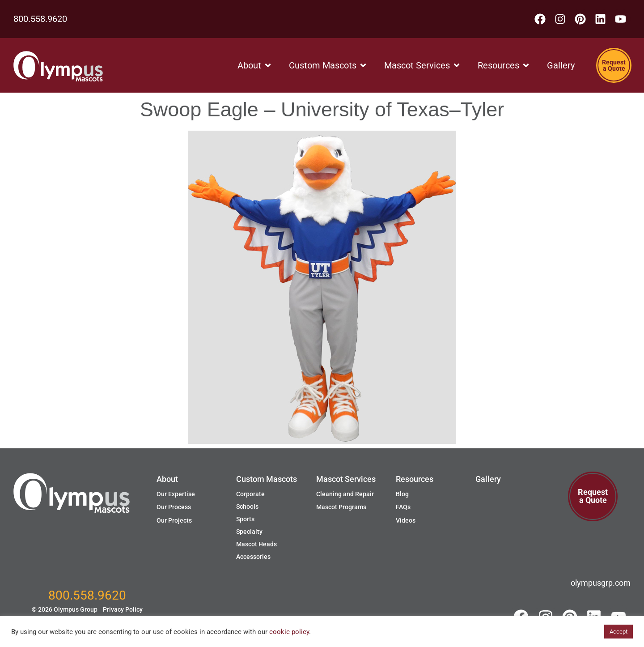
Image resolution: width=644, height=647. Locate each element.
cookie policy (289, 632)
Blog (402, 494)
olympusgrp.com (601, 583)
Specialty (249, 532)
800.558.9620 (40, 19)
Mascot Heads (256, 544)
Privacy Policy (123, 609)
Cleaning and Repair (345, 494)
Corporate (250, 494)
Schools (247, 507)
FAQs (403, 507)
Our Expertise (176, 494)
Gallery (488, 479)
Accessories (253, 557)
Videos (406, 520)
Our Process (174, 507)
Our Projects (174, 520)
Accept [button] (619, 632)
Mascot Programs (341, 507)
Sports (245, 519)
